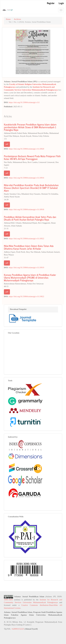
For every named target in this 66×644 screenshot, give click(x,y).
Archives (17, 19)
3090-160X (8, 600)
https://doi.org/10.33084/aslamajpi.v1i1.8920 (26, 149)
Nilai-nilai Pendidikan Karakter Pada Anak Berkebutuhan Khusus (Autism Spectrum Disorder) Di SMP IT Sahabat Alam (31, 188)
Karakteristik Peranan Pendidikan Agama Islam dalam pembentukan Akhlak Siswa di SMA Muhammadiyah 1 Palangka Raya (30, 127)
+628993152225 (17, 629)
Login (61, 3)
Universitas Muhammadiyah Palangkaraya (40, 90)
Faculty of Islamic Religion (20, 84)
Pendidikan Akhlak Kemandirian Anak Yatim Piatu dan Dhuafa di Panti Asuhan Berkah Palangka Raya (30, 218)
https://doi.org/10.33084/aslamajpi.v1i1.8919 (26, 267)
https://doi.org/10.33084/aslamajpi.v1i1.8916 (26, 178)
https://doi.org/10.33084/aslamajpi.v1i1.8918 (26, 209)
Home (8, 19)
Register (51, 3)
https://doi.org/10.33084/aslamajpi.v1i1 (24, 102)
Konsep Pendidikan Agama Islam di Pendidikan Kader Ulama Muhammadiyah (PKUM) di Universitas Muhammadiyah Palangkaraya (30, 277)
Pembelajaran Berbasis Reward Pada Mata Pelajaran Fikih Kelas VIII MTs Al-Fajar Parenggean (32, 157)
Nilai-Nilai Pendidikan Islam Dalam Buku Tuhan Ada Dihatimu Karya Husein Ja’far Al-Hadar (29, 247)
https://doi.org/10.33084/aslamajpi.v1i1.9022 (26, 296)
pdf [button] (7, 144)
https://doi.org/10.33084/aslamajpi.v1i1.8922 (26, 239)
